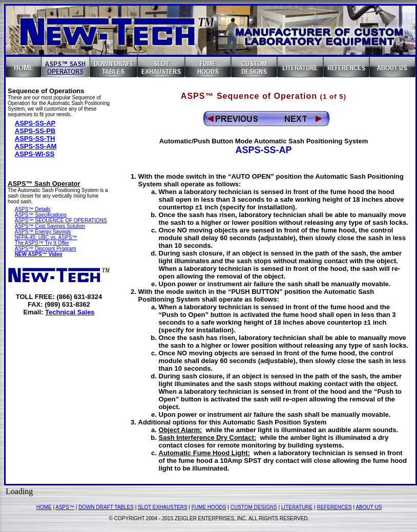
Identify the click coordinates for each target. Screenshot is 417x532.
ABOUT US (369, 507)
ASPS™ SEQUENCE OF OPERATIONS (61, 220)
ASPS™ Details (33, 209)
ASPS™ (65, 507)
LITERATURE (297, 507)
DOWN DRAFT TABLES (106, 507)
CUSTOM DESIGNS (254, 507)
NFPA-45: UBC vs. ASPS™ (46, 237)
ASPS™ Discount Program (46, 249)
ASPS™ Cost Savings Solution (50, 226)
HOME (44, 507)
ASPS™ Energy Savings (43, 232)
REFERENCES (334, 507)
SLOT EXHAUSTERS (163, 507)
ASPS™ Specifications (41, 215)
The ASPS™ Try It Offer (42, 243)
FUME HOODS (209, 507)
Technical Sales (70, 312)
